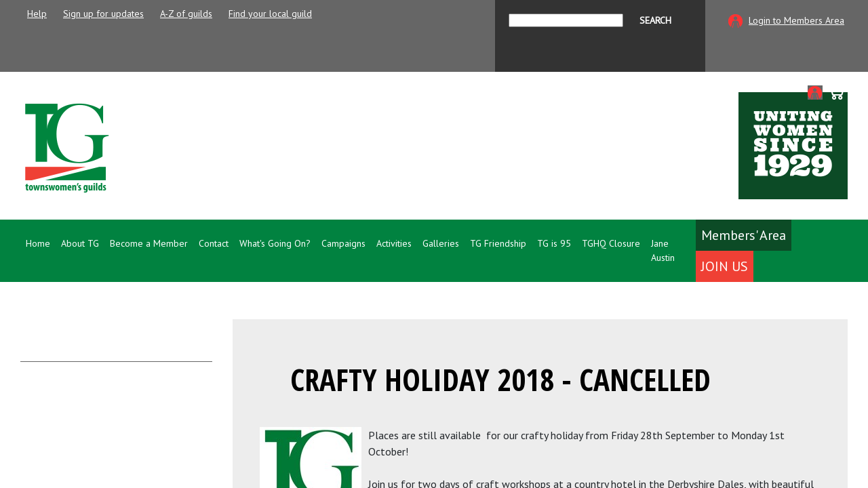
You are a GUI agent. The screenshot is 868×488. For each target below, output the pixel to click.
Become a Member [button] (149, 243)
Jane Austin (663, 250)
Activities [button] (394, 243)
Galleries (441, 243)
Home (38, 243)
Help (37, 14)
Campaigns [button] (343, 243)
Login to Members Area (796, 20)
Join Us (725, 266)
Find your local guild (270, 14)
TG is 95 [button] (554, 243)
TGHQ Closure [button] (611, 243)
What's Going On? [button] (275, 243)
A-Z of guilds (186, 14)
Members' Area (744, 235)
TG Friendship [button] (498, 243)
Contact (214, 243)
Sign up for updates (103, 14)
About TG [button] (80, 243)
